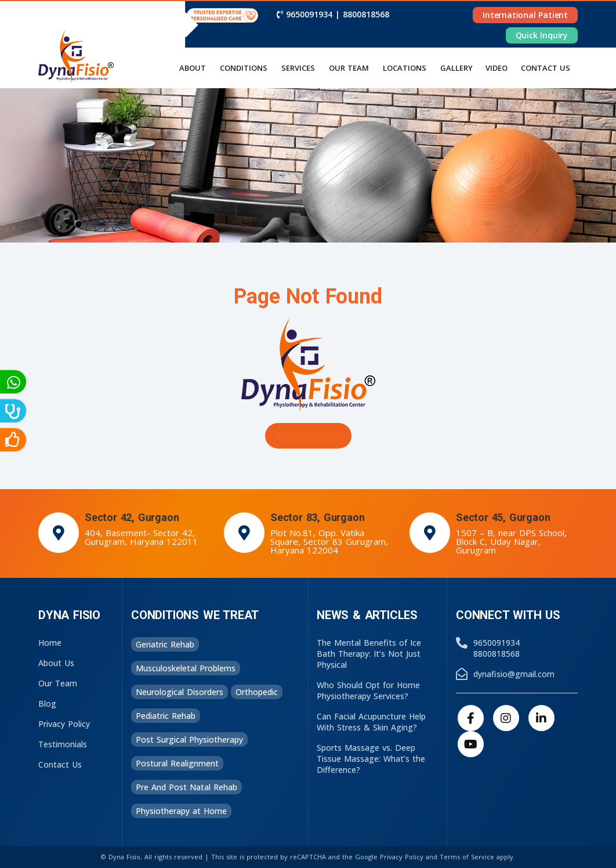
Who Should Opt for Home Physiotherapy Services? (368, 690)
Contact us (546, 68)
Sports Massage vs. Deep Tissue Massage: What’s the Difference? (371, 759)
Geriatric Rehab (165, 644)
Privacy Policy (64, 724)
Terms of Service (467, 857)
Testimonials (63, 744)
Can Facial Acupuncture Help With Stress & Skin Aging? (371, 722)
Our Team (349, 68)
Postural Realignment (177, 763)
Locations (405, 68)
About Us (56, 663)
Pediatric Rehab (166, 716)
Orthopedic (257, 692)
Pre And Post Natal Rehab (186, 787)
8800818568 (366, 14)
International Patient (525, 15)
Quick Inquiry (542, 35)
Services (298, 68)
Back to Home (308, 435)
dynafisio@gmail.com (514, 674)
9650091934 (309, 14)
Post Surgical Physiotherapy (189, 739)
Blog (47, 704)
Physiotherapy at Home (181, 811)
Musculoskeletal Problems (186, 668)
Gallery (456, 68)
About (193, 68)
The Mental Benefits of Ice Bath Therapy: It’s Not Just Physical (369, 654)
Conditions (244, 68)
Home (50, 643)
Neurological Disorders (180, 692)
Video (497, 68)
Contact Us (60, 764)
